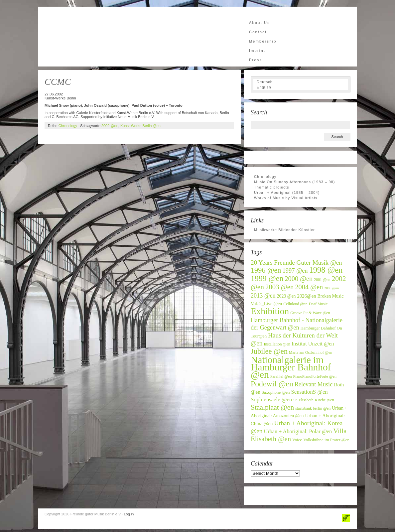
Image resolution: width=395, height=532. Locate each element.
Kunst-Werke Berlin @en (140, 126)
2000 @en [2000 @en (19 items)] (299, 279)
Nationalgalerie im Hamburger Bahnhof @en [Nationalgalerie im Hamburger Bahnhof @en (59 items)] (291, 367)
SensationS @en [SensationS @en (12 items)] (309, 392)
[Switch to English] (301, 87)
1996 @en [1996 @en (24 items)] (266, 270)
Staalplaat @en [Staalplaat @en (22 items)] (272, 407)
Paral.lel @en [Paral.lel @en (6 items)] (281, 376)
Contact (258, 32)
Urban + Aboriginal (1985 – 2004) (287, 193)
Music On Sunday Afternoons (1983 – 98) (295, 182)
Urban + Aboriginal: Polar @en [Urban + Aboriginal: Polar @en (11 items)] (298, 432)
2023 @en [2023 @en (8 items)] (286, 296)
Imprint (257, 51)
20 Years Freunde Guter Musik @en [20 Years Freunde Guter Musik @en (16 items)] (296, 263)
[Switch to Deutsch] (301, 82)
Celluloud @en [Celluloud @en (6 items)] (295, 304)
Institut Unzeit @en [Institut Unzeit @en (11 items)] (313, 344)
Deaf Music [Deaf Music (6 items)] (318, 304)
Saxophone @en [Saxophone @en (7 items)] (276, 392)
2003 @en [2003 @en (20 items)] (279, 287)
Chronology (68, 126)
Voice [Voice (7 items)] (297, 440)
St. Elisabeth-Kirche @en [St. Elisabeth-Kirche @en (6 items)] (314, 400)
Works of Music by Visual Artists (286, 198)
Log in (129, 514)
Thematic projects (272, 187)
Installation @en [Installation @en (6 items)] (277, 344)
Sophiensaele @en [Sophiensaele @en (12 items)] (271, 399)
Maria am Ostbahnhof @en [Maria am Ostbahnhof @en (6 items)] (311, 352)
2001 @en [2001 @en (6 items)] (322, 280)
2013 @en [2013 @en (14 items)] (263, 296)
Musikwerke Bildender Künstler (284, 230)
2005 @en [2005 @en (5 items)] (331, 288)
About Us (260, 23)
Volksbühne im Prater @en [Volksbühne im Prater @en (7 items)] (326, 440)
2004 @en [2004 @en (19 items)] (309, 287)
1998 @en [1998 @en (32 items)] (326, 270)
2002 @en (110, 126)
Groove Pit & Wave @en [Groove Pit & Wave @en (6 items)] (310, 313)
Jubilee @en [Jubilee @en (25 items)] (269, 351)
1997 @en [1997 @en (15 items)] (295, 271)
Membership (263, 41)
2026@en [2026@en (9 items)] (307, 296)
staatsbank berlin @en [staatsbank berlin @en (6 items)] (313, 408)
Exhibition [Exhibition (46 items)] (270, 311)
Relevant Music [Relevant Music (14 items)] (314, 384)
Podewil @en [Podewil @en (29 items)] (272, 384)
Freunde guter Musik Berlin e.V (104, 37)
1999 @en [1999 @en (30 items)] (267, 278)
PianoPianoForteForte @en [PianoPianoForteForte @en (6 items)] (315, 376)
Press (256, 60)
